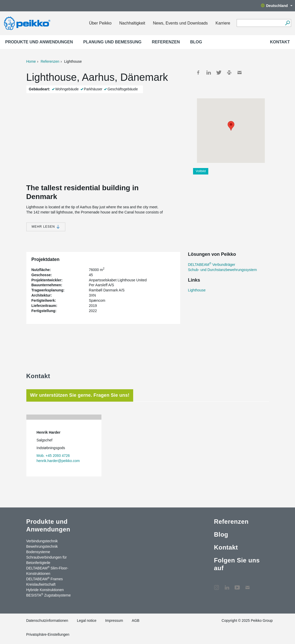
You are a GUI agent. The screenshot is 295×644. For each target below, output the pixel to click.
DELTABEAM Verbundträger (212, 265)
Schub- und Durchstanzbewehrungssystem (222, 270)
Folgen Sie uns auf (237, 564)
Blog (196, 42)
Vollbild (201, 171)
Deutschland (277, 6)
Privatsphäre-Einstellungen (48, 634)
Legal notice (87, 621)
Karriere (223, 23)
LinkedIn (209, 73)
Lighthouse (197, 290)
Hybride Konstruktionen (45, 590)
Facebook (198, 73)
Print (229, 73)
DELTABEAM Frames (45, 579)
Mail (240, 73)
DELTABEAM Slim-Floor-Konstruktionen (47, 571)
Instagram (217, 585)
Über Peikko (100, 23)
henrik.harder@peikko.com (58, 461)
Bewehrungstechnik (42, 546)
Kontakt (280, 42)
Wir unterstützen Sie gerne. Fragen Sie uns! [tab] (80, 395)
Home (31, 61)
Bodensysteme (38, 552)
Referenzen (166, 42)
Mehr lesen (46, 227)
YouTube (237, 585)
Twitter (219, 73)
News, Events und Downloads (181, 23)
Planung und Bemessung (113, 42)
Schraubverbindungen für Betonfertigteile (47, 560)
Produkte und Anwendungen (39, 42)
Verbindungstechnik (42, 541)
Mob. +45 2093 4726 (53, 456)
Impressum (114, 621)
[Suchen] (287, 23)
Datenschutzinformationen (47, 621)
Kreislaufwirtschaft (41, 584)
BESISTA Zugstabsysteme (49, 595)
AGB (136, 621)
